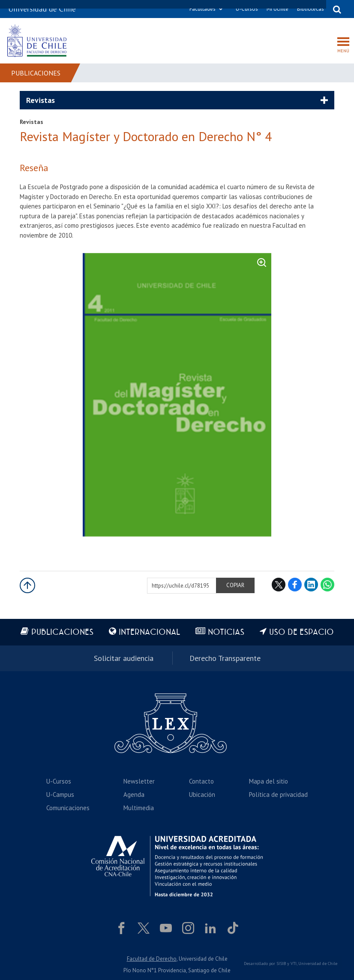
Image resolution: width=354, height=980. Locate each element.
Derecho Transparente (225, 658)
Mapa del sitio (268, 781)
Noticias (226, 632)
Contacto (201, 781)
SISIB (281, 963)
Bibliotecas (310, 9)
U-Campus (60, 795)
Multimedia (139, 808)
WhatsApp (327, 585)
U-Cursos (247, 9)
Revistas (40, 100)
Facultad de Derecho (152, 959)
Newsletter (139, 781)
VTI (294, 963)
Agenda (134, 795)
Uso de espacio (301, 632)
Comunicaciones (68, 808)
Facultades (202, 9)
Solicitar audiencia (124, 658)
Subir (27, 585)
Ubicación (202, 795)
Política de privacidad (278, 795)
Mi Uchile (277, 9)
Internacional (149, 632)
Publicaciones (36, 73)
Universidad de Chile (318, 963)
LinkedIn (311, 585)
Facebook (295, 585)
